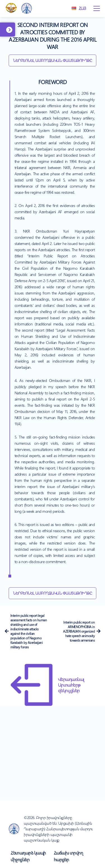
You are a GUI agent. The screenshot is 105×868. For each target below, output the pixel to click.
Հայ (79, 8)
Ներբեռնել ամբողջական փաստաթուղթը (53, 60)
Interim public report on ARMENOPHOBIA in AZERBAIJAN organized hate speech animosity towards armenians (79, 631)
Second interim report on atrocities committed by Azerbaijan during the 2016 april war (53, 36)
